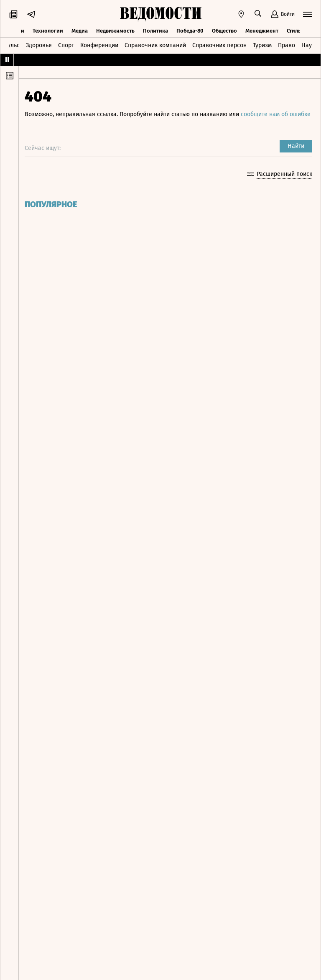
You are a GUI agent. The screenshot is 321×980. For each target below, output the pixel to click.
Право (287, 45)
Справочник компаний (155, 45)
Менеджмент (262, 30)
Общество (224, 30)
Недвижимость (115, 30)
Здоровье (39, 45)
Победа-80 (190, 30)
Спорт (66, 45)
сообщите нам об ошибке (62, 123)
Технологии (48, 30)
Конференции (99, 45)
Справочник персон (219, 45)
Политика (155, 30)
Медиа (80, 30)
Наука (310, 45)
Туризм (262, 45)
